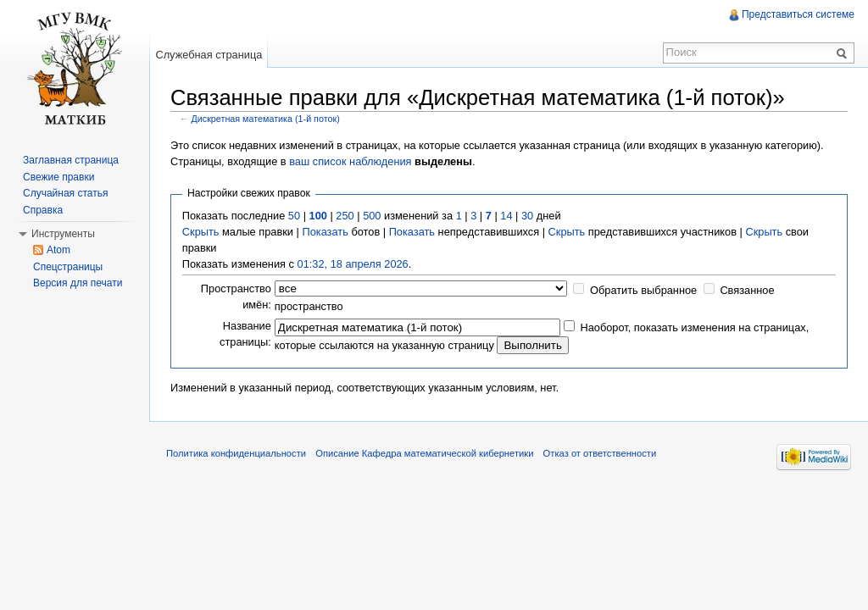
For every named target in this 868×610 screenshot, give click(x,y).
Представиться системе (798, 14)
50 (294, 216)
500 (372, 216)
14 (506, 216)
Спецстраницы (68, 267)
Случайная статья (65, 193)
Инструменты (63, 234)
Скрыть (201, 232)
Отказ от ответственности (600, 453)
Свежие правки (58, 177)
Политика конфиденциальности (236, 453)
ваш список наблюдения (350, 161)
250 (345, 216)
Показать (325, 232)
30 (527, 216)
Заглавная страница (71, 160)
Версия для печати (78, 283)
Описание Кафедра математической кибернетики (424, 453)
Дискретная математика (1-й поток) (266, 119)
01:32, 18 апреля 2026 (353, 264)
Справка (43, 210)
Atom (58, 250)
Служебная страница (209, 55)
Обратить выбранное (643, 290)
